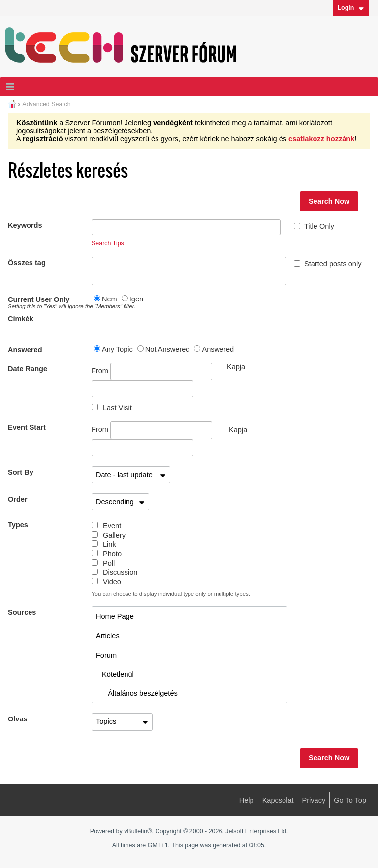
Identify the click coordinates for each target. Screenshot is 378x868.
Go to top (350, 800)
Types (18, 525)
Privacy (314, 800)
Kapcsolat (278, 800)
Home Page (115, 616)
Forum (106, 655)
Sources (22, 612)
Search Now (329, 201)
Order (18, 499)
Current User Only (50, 302)
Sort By (21, 472)
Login (350, 8)
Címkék (21, 319)
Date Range (28, 369)
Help (247, 800)
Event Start (27, 427)
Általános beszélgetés (137, 693)
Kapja (238, 430)
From (152, 372)
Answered (25, 350)
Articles (108, 636)
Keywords (25, 225)
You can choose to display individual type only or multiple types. (171, 594)
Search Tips (108, 243)
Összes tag (27, 263)
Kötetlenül (115, 674)
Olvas (18, 719)
